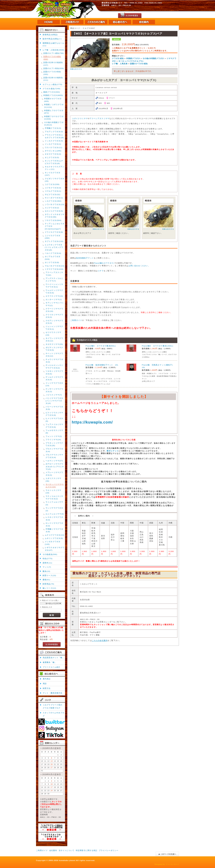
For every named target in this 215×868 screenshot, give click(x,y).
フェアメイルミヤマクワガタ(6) (54, 426)
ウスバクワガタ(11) (54, 147)
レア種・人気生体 (120, 64)
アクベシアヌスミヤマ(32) (54, 274)
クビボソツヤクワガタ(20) (55, 180)
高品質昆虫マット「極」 (54, 658)
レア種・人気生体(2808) (53, 50)
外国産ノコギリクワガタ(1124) (54, 106)
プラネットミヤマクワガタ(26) (54, 444)
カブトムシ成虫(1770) (52, 84)
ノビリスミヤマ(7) (54, 395)
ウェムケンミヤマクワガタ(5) (54, 291)
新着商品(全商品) (50, 35)
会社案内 (53, 850)
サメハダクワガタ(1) (54, 198)
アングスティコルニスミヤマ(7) (54, 280)
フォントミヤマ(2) (54, 436)
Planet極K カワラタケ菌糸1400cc (158, 346)
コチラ (101, 271)
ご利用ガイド (76, 320)
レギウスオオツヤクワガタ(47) (55, 549)
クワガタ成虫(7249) (51, 89)
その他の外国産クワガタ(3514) (54, 124)
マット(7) (47, 567)
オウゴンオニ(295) (53, 151)
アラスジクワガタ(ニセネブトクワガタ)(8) (54, 136)
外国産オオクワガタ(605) (53, 100)
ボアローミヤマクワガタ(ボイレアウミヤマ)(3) (55, 466)
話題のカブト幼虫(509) (54, 68)
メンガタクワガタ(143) (53, 543)
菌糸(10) (46, 571)
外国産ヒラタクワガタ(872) (54, 112)
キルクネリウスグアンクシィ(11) (55, 168)
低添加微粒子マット (85, 258)
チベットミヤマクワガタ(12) (54, 355)
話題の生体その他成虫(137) (53, 64)
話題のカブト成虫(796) (54, 53)
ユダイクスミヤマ (80, 118)
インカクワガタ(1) (53, 144)
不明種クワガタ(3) (53, 128)
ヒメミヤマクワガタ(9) (54, 420)
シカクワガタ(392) (53, 201)
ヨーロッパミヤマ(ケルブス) (131, 61)
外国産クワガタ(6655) (53, 95)
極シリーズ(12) (49, 588)
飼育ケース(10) (49, 575)
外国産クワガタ (133, 58)
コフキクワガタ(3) (53, 188)
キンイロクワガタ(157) (53, 174)
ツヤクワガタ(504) (53, 220)
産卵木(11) (47, 563)
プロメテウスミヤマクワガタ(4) (54, 456)
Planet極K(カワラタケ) (104, 263)
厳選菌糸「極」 (50, 662)
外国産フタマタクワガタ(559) (54, 118)
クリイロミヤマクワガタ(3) (54, 316)
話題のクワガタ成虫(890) (52, 58)
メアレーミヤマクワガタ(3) (54, 474)
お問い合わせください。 (139, 266)
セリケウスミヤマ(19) (53, 334)
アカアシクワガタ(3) (54, 132)
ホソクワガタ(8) (52, 262)
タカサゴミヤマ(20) (54, 344)
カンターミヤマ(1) (54, 299)
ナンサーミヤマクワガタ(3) (54, 390)
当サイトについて (66, 850)
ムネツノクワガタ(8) (54, 538)
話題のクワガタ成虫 (139, 64)
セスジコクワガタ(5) (54, 211)
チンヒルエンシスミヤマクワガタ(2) (54, 366)
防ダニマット (113, 451)
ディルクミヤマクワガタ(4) (54, 378)
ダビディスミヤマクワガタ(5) (54, 349)
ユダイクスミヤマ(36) (53, 480)
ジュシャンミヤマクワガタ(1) (54, 328)
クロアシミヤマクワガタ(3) (54, 322)
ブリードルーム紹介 (52, 667)
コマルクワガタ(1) (53, 191)
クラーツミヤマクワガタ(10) (54, 310)
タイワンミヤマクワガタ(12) (54, 339)
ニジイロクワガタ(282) (53, 237)
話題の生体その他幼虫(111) (53, 79)
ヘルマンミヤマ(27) (54, 461)
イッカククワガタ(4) (54, 141)
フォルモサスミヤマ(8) (54, 432)
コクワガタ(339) (52, 184)
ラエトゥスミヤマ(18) (53, 491)
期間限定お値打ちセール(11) (53, 44)
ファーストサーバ (172, 864)
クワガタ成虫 (118, 58)
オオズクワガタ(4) (53, 154)
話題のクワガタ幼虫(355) (52, 73)
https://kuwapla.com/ (92, 422)
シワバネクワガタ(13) (55, 204)
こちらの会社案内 (100, 640)
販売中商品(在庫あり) (52, 39)
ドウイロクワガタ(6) (54, 232)
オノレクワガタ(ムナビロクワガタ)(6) (54, 162)
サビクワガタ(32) (53, 194)
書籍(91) (46, 580)
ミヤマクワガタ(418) (54, 269)
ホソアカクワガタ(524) (53, 258)
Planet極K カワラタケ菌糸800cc (101, 346)
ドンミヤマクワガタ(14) (54, 384)
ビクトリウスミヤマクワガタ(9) (54, 414)
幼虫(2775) (48, 558)
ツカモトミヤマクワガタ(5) (54, 372)
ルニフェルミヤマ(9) (55, 514)
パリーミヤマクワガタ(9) (54, 408)
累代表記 (47, 679)
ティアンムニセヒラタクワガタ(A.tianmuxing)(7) (55, 226)
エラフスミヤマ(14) (54, 296)
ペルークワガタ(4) (53, 253)
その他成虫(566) (50, 554)
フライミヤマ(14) (53, 440)
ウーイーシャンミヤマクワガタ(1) (54, 286)
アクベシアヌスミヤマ (99, 118)
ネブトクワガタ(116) (54, 241)
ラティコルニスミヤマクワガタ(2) (54, 497)
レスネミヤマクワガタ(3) (54, 518)
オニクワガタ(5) (52, 157)
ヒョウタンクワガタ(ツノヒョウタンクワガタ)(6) (54, 247)
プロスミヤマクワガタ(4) (54, 450)
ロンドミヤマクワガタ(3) (54, 524)
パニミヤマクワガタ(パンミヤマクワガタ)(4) (54, 401)
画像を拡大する (76, 69)
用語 (45, 684)
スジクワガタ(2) (52, 208)
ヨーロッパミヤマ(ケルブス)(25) (55, 486)
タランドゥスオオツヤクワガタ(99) (55, 216)
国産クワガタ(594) (52, 92)
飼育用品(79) (48, 584)
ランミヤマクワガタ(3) (54, 509)
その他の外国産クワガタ (153, 58)
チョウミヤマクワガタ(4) (54, 361)
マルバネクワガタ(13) (55, 266)
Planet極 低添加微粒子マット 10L (102, 365)
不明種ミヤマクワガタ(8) (54, 530)
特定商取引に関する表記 (87, 850)
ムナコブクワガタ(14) (55, 535)
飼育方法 (47, 688)
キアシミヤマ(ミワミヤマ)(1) (55, 304)
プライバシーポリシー (109, 850)
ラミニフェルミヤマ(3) (54, 503)
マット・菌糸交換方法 (53, 693)
